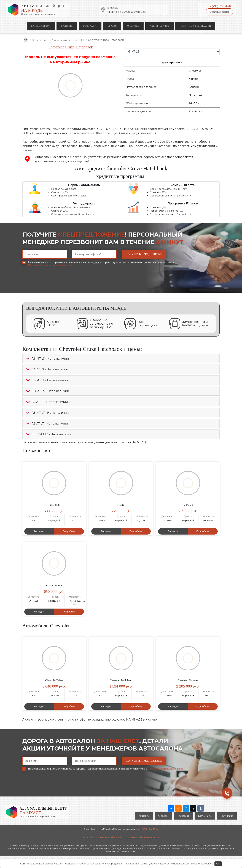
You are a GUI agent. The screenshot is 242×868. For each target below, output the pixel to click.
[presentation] (49, 283)
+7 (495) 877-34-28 (219, 6)
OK (218, 864)
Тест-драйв (227, 816)
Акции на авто (159, 26)
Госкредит (90, 26)
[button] (28, 359)
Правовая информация (111, 837)
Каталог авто (40, 26)
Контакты (144, 816)
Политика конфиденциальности (143, 837)
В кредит (39, 531)
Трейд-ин (67, 26)
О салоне (133, 26)
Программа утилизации (195, 26)
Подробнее (69, 531)
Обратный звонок (219, 12)
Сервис (112, 26)
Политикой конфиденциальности (50, 265)
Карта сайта (205, 816)
